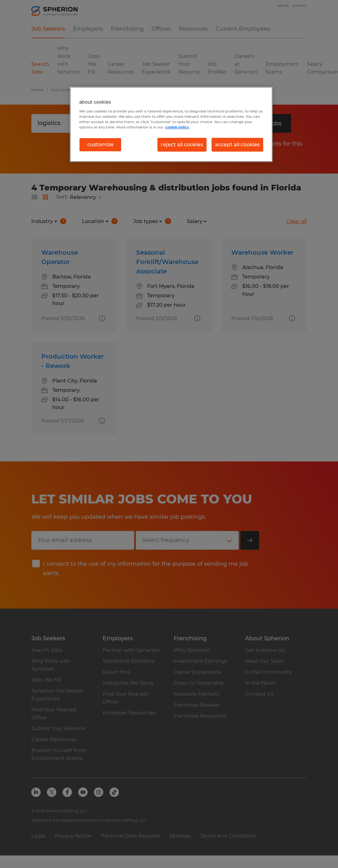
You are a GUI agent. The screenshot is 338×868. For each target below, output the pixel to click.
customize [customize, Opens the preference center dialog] (100, 145)
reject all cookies (182, 145)
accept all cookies (237, 145)
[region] (171, 124)
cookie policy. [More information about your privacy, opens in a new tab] (177, 127)
